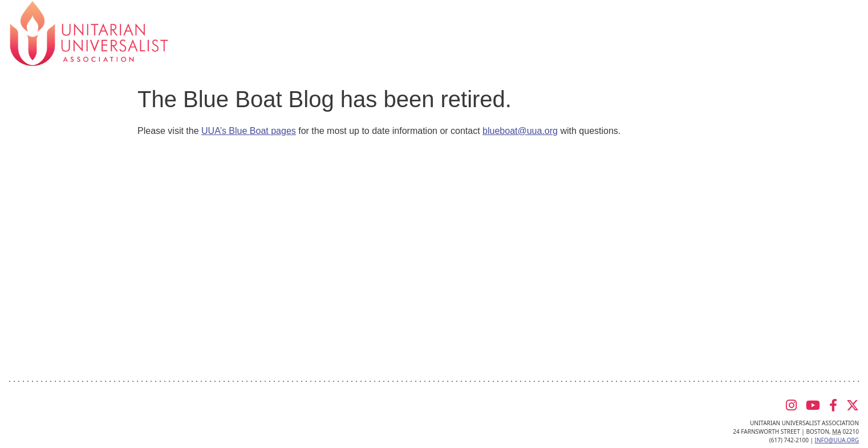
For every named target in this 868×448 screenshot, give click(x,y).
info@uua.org (837, 440)
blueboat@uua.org (520, 131)
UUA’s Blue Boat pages (249, 131)
